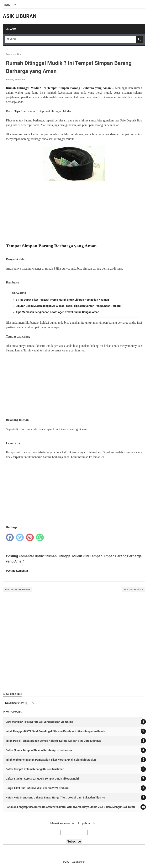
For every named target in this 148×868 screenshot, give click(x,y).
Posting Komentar (16, 80)
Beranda (11, 29)
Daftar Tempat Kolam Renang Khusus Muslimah (35, 769)
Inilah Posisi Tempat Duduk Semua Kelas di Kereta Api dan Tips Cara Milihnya (53, 741)
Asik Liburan (20, 16)
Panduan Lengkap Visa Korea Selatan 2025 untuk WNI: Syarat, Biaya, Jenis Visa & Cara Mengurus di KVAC (70, 807)
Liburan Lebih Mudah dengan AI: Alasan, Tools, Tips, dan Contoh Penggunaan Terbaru (68, 306)
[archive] (19, 703)
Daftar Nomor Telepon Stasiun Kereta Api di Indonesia (39, 750)
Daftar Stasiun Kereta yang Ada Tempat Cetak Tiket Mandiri (42, 779)
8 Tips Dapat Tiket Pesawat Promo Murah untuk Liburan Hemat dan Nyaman (62, 300)
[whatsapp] (40, 537)
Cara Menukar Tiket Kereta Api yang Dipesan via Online (39, 722)
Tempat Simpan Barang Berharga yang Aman (51, 246)
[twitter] (20, 537)
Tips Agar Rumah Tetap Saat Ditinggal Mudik (43, 111)
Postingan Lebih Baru (17, 590)
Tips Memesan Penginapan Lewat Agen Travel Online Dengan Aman (58, 312)
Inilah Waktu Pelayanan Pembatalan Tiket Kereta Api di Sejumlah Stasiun (51, 760)
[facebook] (10, 537)
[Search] (71, 39)
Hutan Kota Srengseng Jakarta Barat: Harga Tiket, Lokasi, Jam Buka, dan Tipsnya (55, 798)
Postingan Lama (134, 590)
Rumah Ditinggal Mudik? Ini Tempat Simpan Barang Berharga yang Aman (58, 88)
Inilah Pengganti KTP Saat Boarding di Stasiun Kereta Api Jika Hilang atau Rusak (55, 731)
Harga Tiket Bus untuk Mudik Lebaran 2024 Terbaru (37, 788)
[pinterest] (30, 537)
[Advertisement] (74, 212)
